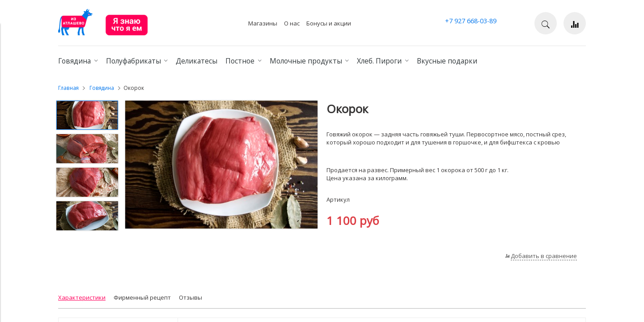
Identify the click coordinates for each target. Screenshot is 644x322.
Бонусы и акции (329, 23)
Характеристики (82, 297)
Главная (68, 88)
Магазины (263, 23)
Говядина (102, 88)
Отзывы (191, 297)
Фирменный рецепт (142, 297)
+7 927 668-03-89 (471, 21)
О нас (292, 23)
